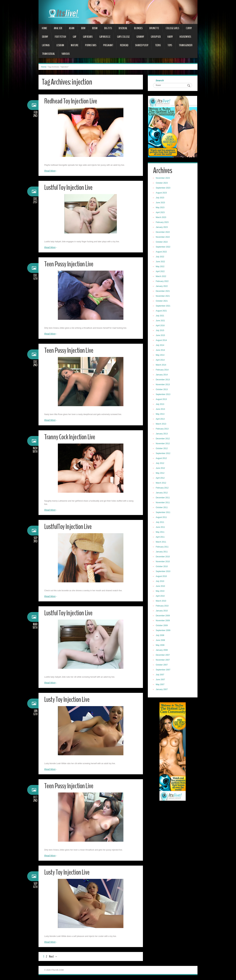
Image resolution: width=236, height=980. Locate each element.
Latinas (46, 45)
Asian (72, 28)
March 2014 (161, 365)
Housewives (185, 37)
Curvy (189, 28)
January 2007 (162, 690)
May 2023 (161, 208)
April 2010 (161, 596)
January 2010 (162, 611)
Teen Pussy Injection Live (70, 264)
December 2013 (163, 380)
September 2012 (163, 454)
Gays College (123, 37)
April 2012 (161, 478)
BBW (83, 28)
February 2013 (163, 429)
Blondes (138, 28)
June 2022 (161, 262)
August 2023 (162, 193)
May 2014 (161, 355)
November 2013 (163, 385)
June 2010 (161, 586)
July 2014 (160, 346)
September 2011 (163, 513)
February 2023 (163, 223)
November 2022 (163, 237)
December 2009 (163, 616)
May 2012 (161, 473)
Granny (140, 37)
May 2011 (161, 532)
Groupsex (156, 37)
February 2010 (163, 606)
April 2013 (161, 419)
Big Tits (108, 28)
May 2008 (161, 645)
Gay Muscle (105, 37)
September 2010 (163, 572)
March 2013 (161, 424)
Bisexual (123, 28)
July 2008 (160, 636)
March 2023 (161, 218)
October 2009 (162, 626)
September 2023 (163, 188)
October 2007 (162, 665)
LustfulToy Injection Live (69, 527)
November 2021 (163, 296)
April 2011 (161, 537)
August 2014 (162, 341)
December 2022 (163, 232)
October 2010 (162, 567)
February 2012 (163, 488)
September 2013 (163, 395)
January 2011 (162, 552)
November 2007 (163, 660)
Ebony (45, 37)
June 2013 (161, 409)
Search (160, 81)
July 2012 (160, 464)
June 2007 (161, 680)
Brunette (154, 28)
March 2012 (161, 483)
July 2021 (160, 316)
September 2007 (163, 670)
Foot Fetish (60, 37)
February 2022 (163, 282)
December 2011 (163, 498)
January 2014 (162, 375)
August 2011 (162, 518)
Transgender (186, 45)
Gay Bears (88, 37)
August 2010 (162, 577)
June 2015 (161, 336)
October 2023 (162, 183)
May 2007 (161, 685)
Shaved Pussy (142, 45)
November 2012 (163, 444)
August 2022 (162, 252)
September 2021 (163, 306)
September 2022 (163, 247)
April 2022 (161, 272)
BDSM (95, 28)
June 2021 (161, 321)
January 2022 (162, 287)
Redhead (124, 45)
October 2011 (162, 508)
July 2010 (160, 582)
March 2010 (161, 601)
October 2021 (162, 301)
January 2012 (162, 493)
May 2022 (161, 267)
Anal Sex (58, 28)
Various (66, 54)
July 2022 (160, 257)
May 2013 (161, 414)
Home (44, 28)
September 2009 (163, 631)
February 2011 (163, 547)
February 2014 (163, 370)
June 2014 (161, 350)
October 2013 (162, 390)
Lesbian (60, 45)
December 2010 (163, 557)
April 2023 (161, 213)
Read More (50, 171)
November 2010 (163, 562)
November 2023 (163, 178)
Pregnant (108, 45)
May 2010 (161, 591)
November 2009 (163, 621)
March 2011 (161, 542)
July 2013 (160, 405)
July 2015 (160, 331)
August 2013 (162, 400)
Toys (170, 45)
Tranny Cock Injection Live (71, 437)
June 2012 (161, 468)
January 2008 (162, 650)
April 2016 (161, 326)
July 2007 (160, 675)
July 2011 (160, 523)
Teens (158, 45)
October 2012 (162, 449)
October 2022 (162, 242)
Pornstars (91, 45)
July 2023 (160, 198)
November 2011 (163, 503)
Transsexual (48, 54)
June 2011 (161, 527)
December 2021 (163, 291)
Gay (74, 37)
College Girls (172, 28)
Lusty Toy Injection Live (68, 699)
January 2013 (162, 434)
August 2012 (162, 459)
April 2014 (161, 360)
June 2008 (161, 641)
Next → (53, 956)
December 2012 (163, 439)
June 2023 (161, 203)
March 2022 (161, 277)
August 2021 (162, 311)
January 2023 (162, 228)
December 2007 (163, 655)
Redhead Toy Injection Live (72, 101)
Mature (75, 45)
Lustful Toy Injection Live (70, 187)
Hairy (170, 37)
